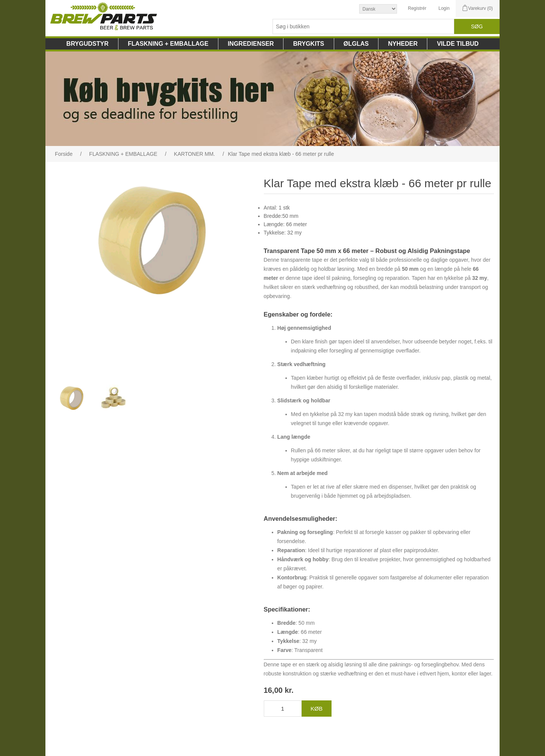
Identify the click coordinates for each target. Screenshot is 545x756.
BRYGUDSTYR (87, 44)
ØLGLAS (356, 44)
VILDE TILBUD (458, 44)
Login (444, 8)
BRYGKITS (308, 44)
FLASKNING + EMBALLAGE (168, 44)
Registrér (417, 8)
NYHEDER (403, 44)
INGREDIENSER (251, 44)
